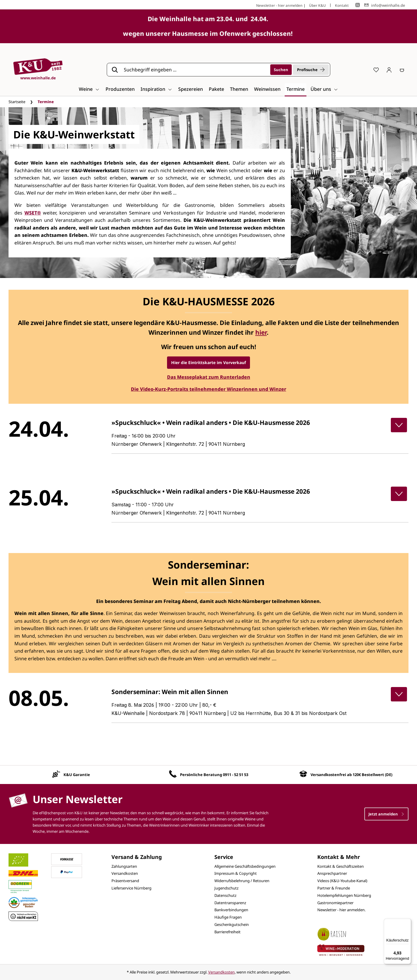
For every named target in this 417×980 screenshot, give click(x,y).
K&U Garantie (77, 775)
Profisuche (311, 70)
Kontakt (342, 5)
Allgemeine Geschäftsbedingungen (245, 866)
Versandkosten (125, 873)
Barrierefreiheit (227, 932)
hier (261, 332)
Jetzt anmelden (386, 814)
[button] (399, 425)
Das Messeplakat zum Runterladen (209, 377)
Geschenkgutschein (232, 924)
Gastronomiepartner (335, 903)
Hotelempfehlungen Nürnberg (344, 895)
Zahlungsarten (124, 866)
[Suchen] (281, 70)
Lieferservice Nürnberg (131, 888)
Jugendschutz (226, 888)
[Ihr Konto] (389, 70)
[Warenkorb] (402, 70)
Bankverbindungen (231, 910)
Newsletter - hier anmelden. (341, 910)
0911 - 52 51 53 (236, 775)
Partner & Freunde (334, 888)
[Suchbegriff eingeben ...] (195, 70)
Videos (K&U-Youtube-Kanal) (342, 881)
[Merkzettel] (376, 70)
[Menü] (408, 922)
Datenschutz (225, 895)
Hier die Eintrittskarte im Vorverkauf (208, 362)
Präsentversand (125, 881)
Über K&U (317, 5)
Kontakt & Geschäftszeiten (341, 866)
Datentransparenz (230, 903)
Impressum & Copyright (236, 873)
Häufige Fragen (228, 917)
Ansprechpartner (332, 873)
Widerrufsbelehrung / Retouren (242, 881)
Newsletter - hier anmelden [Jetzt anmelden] (279, 5)
